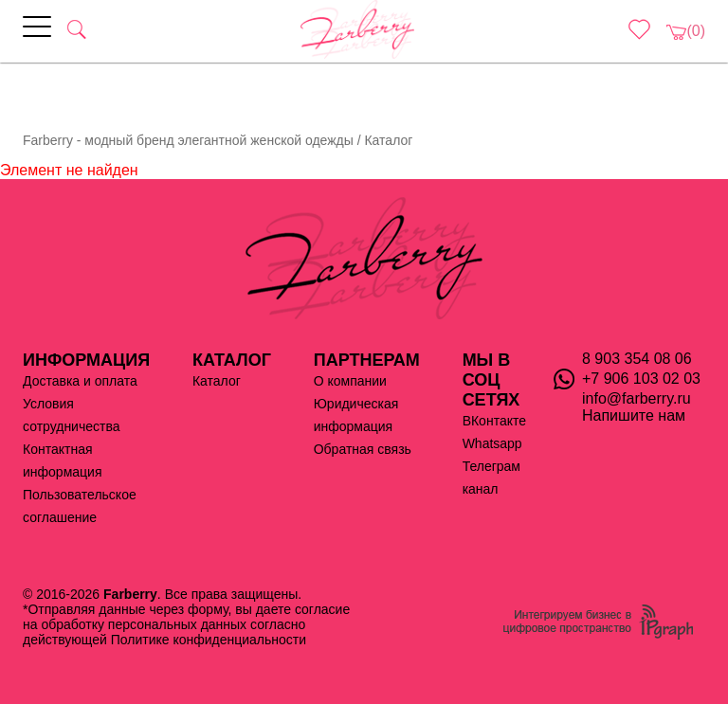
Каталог (217, 381)
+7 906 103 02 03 (641, 379)
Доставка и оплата (80, 381)
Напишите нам (634, 415)
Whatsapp (492, 443)
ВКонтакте (494, 421)
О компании (350, 381)
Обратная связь (363, 449)
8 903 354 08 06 (637, 359)
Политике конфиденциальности (209, 640)
